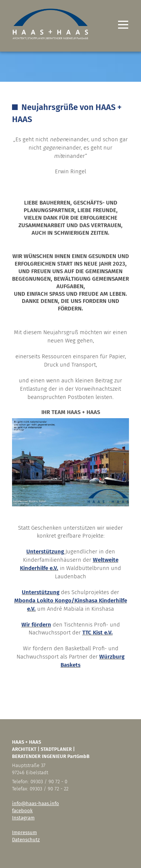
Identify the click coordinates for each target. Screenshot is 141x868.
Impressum (24, 832)
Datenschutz (26, 840)
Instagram (23, 818)
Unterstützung (45, 552)
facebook (22, 811)
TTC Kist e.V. (98, 633)
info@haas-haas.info (36, 803)
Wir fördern (36, 625)
